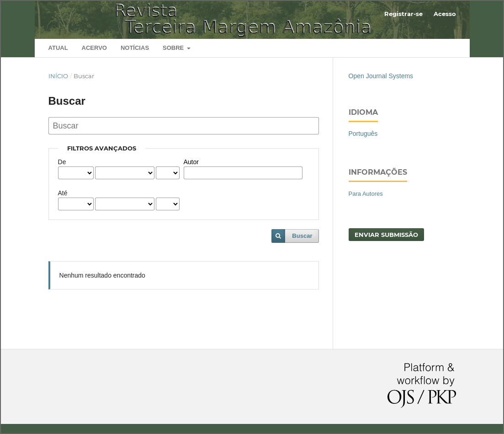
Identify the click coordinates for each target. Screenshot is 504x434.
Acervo (94, 48)
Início (58, 76)
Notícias (135, 48)
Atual (58, 48)
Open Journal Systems (381, 76)
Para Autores (366, 194)
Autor (191, 162)
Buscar (302, 236)
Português (363, 134)
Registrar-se (403, 14)
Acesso (445, 14)
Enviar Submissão (386, 235)
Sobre (174, 48)
